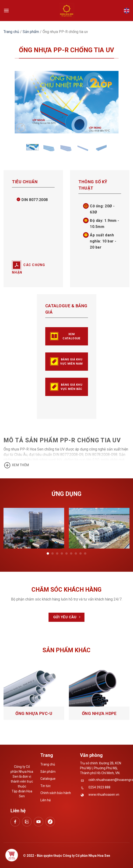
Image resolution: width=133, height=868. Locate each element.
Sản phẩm (31, 32)
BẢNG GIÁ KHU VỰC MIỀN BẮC (66, 387)
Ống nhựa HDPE (99, 713)
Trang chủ (11, 32)
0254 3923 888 (99, 787)
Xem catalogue (65, 336)
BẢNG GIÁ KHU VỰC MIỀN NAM (66, 361)
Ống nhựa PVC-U (34, 713)
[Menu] (6, 10)
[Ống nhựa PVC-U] (34, 688)
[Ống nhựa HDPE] (99, 688)
